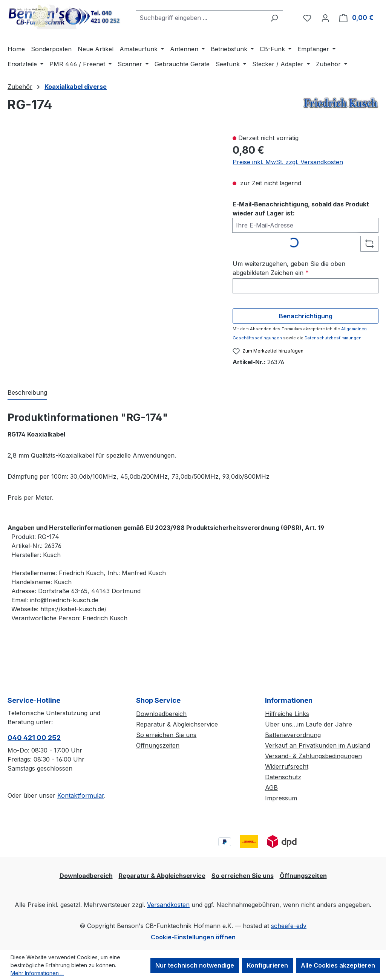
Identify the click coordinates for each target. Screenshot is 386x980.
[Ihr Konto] (325, 18)
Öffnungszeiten (158, 745)
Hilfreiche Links (287, 714)
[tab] (27, 393)
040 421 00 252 (34, 738)
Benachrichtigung (306, 316)
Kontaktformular (81, 795)
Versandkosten (168, 905)
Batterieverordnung (293, 735)
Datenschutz (283, 777)
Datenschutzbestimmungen (333, 338)
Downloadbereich (161, 714)
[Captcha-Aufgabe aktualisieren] (369, 244)
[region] (113, 222)
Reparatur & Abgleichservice (177, 724)
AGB (271, 788)
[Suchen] (274, 18)
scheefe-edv (289, 926)
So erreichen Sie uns (166, 735)
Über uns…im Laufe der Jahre (309, 724)
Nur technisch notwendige (195, 965)
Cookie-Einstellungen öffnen (193, 937)
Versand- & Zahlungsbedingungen (313, 756)
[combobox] (201, 18)
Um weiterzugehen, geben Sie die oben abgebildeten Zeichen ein (289, 268)
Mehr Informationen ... (37, 973)
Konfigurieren (267, 965)
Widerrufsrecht (287, 766)
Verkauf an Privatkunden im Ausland (318, 745)
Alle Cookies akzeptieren (338, 965)
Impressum (281, 798)
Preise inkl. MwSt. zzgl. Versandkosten (288, 162)
